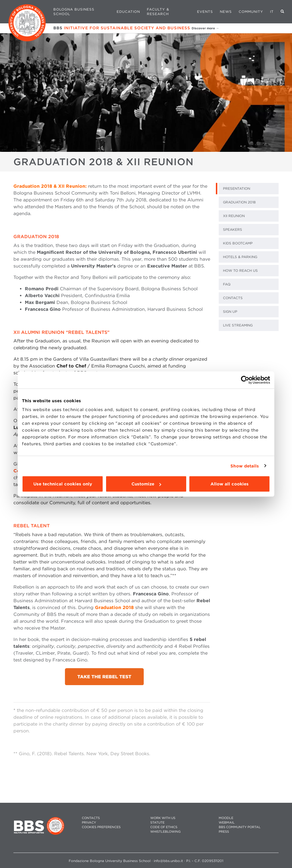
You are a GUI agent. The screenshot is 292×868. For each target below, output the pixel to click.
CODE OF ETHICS (164, 827)
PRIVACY (89, 823)
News (226, 12)
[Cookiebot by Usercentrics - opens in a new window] (245, 380)
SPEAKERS (233, 229)
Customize (146, 484)
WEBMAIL (227, 823)
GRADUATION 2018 (239, 202)
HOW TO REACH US (240, 270)
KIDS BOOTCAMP (238, 243)
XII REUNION (234, 216)
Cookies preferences (101, 827)
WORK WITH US (163, 818)
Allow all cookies (230, 484)
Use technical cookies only (63, 484)
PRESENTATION (237, 188)
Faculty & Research (158, 12)
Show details (245, 466)
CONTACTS (233, 298)
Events (205, 12)
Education (128, 12)
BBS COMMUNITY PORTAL (240, 827)
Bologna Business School (74, 12)
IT (272, 12)
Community (251, 12)
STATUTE (157, 823)
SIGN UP (230, 312)
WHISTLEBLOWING (166, 832)
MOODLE (226, 818)
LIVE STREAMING (238, 325)
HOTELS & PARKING (240, 257)
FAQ (227, 284)
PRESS (224, 832)
